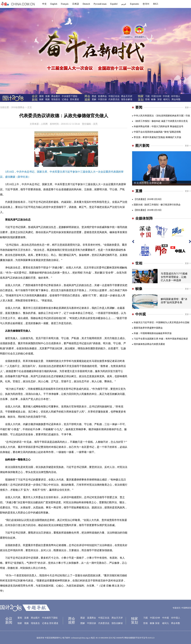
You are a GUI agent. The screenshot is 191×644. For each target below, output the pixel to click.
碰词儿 (167, 99)
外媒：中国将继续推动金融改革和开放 (153, 333)
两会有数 (176, 99)
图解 (94, 99)
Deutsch (86, 4)
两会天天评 (127, 96)
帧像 (153, 99)
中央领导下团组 (70, 96)
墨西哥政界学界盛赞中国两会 (148, 328)
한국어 (146, 4)
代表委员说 (114, 99)
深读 (159, 99)
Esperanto (134, 4)
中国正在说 (114, 96)
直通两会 (102, 96)
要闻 (41, 96)
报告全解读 (127, 99)
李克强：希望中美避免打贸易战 (149, 137)
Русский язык (100, 4)
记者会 (65, 99)
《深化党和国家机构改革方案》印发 (172, 116)
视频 (47, 99)
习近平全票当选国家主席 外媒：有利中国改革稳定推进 (161, 339)
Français (65, 4)
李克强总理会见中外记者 (148, 183)
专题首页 (176, 608)
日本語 (76, 4)
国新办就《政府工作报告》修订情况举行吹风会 (157, 205)
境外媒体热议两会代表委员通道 (149, 344)
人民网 (44, 124)
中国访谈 (102, 99)
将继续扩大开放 (173, 137)
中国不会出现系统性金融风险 (148, 132)
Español (114, 4)
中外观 (166, 96)
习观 (147, 96)
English (54, 4)
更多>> (188, 107)
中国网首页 (186, 608)
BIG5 (156, 4)
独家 (41, 99)
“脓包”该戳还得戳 (172, 132)
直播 (47, 96)
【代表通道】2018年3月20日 (148, 199)
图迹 (94, 96)
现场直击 (56, 99)
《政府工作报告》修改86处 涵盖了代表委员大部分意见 (161, 121)
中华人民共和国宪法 (144, 116)
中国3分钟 (156, 96)
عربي (124, 4)
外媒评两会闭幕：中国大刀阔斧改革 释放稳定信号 (159, 126)
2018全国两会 (18, 107)
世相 (147, 99)
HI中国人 (176, 96)
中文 (44, 4)
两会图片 (56, 96)
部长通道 (74, 99)
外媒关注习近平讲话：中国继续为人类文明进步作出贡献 (162, 322)
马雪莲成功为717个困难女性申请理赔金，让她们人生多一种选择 (174, 277)
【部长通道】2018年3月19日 (148, 210)
